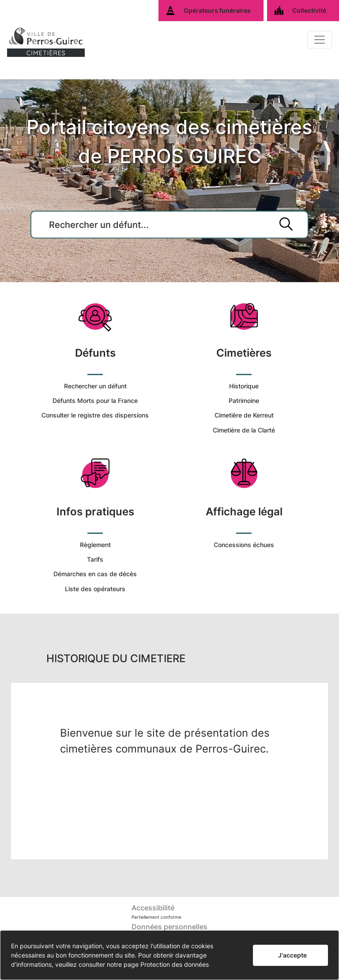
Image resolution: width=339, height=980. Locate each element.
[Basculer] (320, 40)
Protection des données (175, 964)
